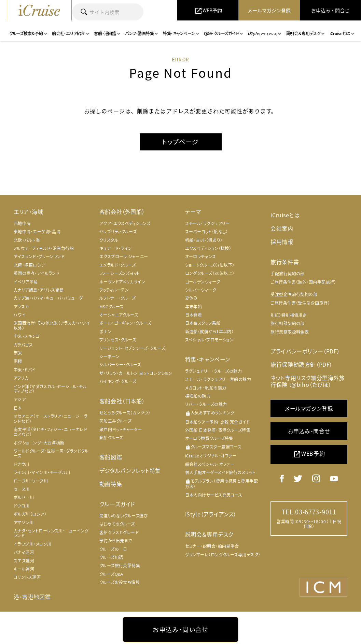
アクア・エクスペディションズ (125, 223)
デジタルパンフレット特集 (130, 470)
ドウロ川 (22, 506)
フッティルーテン (114, 290)
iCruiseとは (285, 215)
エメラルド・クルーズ (118, 265)
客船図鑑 (111, 457)
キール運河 (24, 569)
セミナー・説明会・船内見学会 (212, 546)
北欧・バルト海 (27, 240)
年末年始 (194, 307)
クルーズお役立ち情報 (120, 582)
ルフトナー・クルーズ (118, 298)
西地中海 (22, 223)
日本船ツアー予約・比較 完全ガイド (218, 422)
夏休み (191, 298)
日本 (18, 408)
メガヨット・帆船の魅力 (206, 388)
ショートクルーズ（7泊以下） (210, 265)
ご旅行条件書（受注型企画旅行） (300, 303)
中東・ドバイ (25, 370)
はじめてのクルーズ (117, 524)
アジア (20, 399)
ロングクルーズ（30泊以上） (210, 273)
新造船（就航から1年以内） (210, 332)
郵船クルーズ (111, 438)
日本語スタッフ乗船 (203, 323)
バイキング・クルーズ (118, 381)
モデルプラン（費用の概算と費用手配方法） (222, 484)
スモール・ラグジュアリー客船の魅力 (218, 379)
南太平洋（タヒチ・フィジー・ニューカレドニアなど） (50, 432)
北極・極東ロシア (29, 265)
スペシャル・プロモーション (210, 340)
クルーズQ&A (111, 574)
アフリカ (21, 378)
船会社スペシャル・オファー (210, 464)
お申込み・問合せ (309, 431)
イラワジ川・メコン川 (33, 544)
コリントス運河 (27, 577)
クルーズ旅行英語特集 (120, 566)
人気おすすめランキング (210, 413)
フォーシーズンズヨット (120, 273)
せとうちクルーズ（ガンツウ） (125, 413)
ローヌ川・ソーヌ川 (31, 481)
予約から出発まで (116, 541)
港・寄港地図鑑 (32, 597)
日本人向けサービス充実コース (214, 495)
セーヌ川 (22, 489)
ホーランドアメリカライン (122, 282)
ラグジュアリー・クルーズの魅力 (214, 371)
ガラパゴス (23, 345)
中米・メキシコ (27, 336)
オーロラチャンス (201, 257)
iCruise (39, 10)
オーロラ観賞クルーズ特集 (209, 438)
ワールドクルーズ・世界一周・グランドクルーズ (51, 453)
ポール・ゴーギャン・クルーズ (125, 323)
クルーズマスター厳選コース (213, 447)
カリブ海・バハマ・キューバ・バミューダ (48, 298)
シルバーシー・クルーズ (120, 365)
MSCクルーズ (112, 307)
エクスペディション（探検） (208, 248)
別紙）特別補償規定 (289, 315)
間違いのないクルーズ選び (124, 516)
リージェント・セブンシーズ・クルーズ (132, 348)
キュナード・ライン (116, 248)
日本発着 (194, 315)
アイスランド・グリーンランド (39, 257)
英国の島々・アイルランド (37, 273)
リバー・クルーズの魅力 (206, 404)
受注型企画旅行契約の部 (294, 294)
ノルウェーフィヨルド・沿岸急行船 (44, 248)
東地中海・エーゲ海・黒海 (37, 232)
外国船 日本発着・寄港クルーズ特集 (218, 430)
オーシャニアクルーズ (119, 315)
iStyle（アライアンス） (211, 514)
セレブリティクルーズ (118, 232)
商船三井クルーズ (116, 421)
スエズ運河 (24, 561)
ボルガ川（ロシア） (30, 514)
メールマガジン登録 (309, 408)
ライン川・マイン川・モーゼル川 (42, 472)
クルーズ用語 (111, 557)
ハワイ (20, 315)
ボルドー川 (24, 497)
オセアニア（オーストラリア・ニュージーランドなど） (51, 419)
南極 (18, 361)
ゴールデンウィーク (203, 282)
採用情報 (282, 241)
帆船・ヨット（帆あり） (204, 240)
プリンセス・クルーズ (118, 340)
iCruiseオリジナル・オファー (211, 456)
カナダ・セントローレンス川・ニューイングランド (51, 533)
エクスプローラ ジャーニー (124, 257)
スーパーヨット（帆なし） (207, 232)
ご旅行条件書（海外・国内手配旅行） (303, 282)
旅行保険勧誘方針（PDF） (302, 364)
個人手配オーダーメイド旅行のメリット (220, 472)
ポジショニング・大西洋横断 (39, 443)
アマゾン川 (24, 523)
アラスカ (21, 307)
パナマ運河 (24, 552)
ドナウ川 (22, 464)
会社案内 (282, 228)
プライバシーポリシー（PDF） (305, 351)
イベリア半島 (26, 282)
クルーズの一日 (113, 549)
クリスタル (109, 240)
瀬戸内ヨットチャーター (121, 429)
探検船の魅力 (198, 396)
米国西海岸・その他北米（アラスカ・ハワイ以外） (52, 325)
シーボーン (109, 356)
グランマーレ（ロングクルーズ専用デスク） (223, 555)
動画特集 (111, 484)
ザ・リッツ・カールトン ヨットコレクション (136, 373)
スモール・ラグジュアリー (207, 223)
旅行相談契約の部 (288, 323)
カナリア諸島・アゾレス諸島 (39, 290)
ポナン (105, 332)
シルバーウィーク (201, 290)
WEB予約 (309, 454)
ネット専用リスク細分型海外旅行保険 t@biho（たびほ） (308, 381)
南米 (18, 353)
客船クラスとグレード (119, 532)
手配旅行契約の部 (288, 274)
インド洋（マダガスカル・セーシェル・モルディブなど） (50, 389)
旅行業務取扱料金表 (290, 332)
